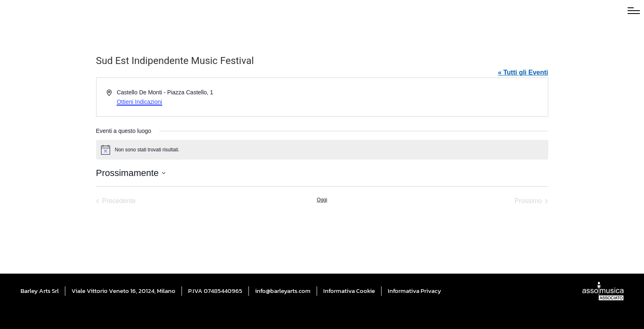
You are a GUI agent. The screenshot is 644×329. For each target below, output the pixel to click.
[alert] (322, 150)
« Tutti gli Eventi (523, 72)
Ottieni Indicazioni (139, 102)
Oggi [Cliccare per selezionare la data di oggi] (322, 200)
